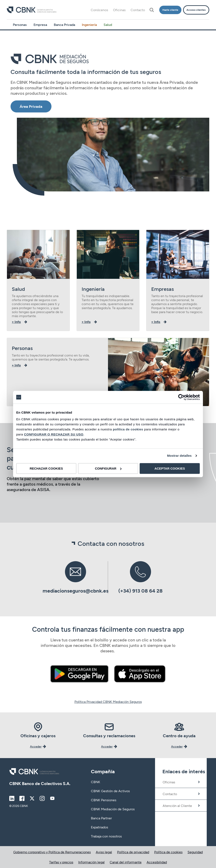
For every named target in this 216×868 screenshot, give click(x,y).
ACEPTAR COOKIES (170, 468)
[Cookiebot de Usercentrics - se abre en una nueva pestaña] (181, 397)
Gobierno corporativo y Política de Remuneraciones (52, 852)
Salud (108, 25)
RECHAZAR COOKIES (46, 468)
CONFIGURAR (108, 468)
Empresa (40, 25)
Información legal (91, 862)
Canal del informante (126, 862)
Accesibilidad (157, 862)
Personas (20, 25)
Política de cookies (168, 852)
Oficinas (119, 10)
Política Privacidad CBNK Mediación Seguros (108, 702)
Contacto (138, 10)
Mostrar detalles (179, 456)
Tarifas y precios (61, 862)
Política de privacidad (133, 852)
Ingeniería (89, 25)
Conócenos (99, 10)
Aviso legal (104, 852)
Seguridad (195, 852)
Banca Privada (64, 25)
